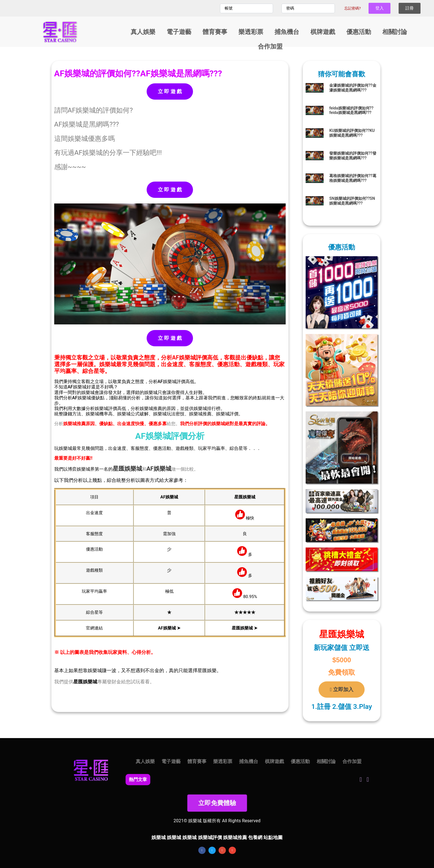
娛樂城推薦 (235, 837)
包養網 (255, 837)
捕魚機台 (287, 32)
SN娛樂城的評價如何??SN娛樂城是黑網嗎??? (352, 201)
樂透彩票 (251, 32)
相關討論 (395, 32)
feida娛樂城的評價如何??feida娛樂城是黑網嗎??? (351, 110)
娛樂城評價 (210, 837)
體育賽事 (215, 32)
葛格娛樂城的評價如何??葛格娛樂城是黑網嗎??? (353, 178)
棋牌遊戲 (323, 32)
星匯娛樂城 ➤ (245, 628)
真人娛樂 (143, 32)
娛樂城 (133, 469)
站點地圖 (273, 837)
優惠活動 (359, 32)
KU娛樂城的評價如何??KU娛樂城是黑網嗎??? (352, 133)
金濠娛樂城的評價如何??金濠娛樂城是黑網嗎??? (353, 88)
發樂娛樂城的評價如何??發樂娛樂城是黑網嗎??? (353, 156)
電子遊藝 (179, 32)
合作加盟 (270, 46)
